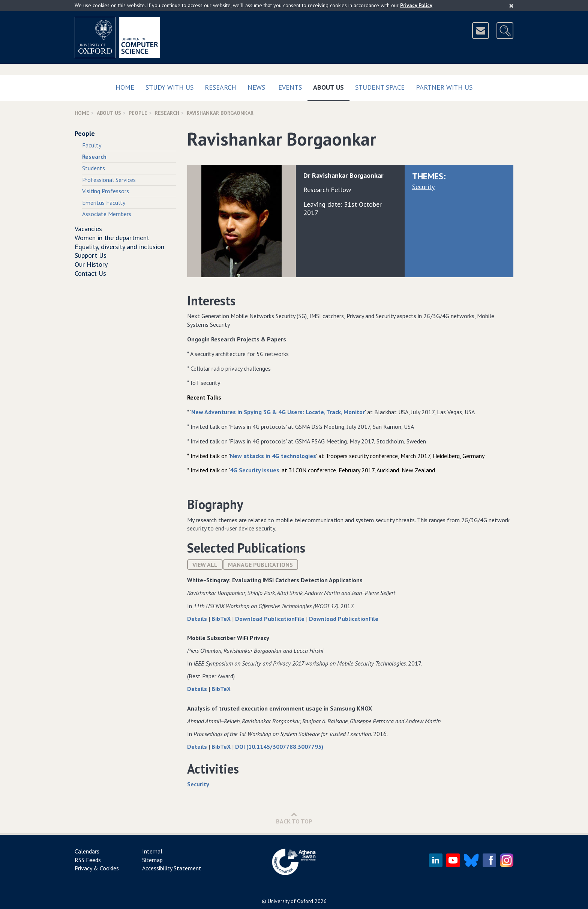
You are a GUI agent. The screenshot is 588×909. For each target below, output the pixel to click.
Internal (152, 851)
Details (198, 619)
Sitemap (152, 860)
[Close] (511, 6)
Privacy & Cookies (97, 868)
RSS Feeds (88, 860)
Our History (91, 264)
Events (290, 87)
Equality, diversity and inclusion (119, 247)
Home (125, 87)
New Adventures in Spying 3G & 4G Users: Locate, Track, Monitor (278, 412)
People (138, 113)
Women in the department (112, 238)
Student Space (380, 87)
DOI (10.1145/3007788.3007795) (279, 747)
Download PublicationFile (271, 619)
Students (94, 168)
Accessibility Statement (172, 868)
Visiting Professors (106, 191)
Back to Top (294, 818)
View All (205, 565)
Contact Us (90, 273)
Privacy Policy (416, 5)
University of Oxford (290, 901)
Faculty (92, 145)
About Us (331, 86)
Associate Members (107, 214)
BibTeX (222, 619)
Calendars (87, 851)
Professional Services (109, 180)
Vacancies (88, 229)
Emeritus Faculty (104, 203)
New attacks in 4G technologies (273, 456)
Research (220, 87)
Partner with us (444, 87)
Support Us (91, 255)
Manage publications (260, 565)
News (256, 87)
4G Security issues (255, 470)
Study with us (169, 87)
